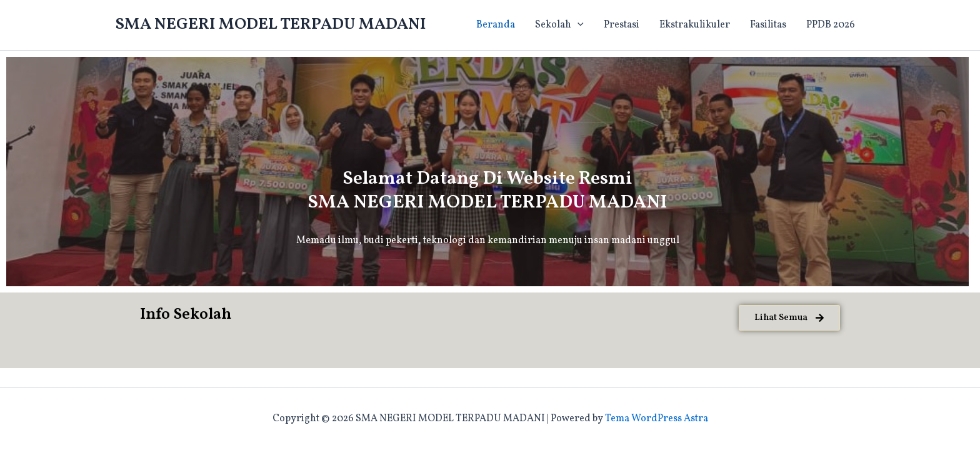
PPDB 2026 (831, 25)
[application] (577, 25)
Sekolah (559, 25)
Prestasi (622, 25)
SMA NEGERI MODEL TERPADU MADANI (271, 24)
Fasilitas (768, 25)
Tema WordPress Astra (657, 419)
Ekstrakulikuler (695, 25)
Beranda (496, 25)
